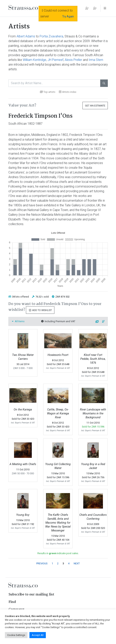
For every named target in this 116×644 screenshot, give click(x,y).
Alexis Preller (73, 60)
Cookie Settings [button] (16, 635)
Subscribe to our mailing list (31, 595)
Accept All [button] (38, 635)
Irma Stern (96, 60)
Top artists (48, 92)
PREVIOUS (42, 563)
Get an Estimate (95, 106)
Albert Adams (26, 36)
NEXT (77, 563)
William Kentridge (35, 60)
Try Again (68, 16)
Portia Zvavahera (51, 36)
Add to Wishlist (40, 310)
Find (12, 602)
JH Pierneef (55, 60)
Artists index (68, 92)
